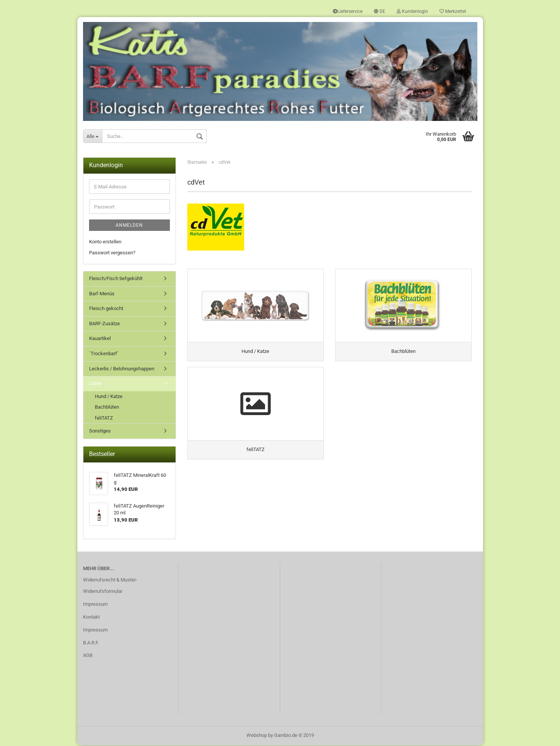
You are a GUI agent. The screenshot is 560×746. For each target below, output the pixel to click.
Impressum (95, 605)
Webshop (257, 736)
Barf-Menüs (102, 294)
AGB (88, 656)
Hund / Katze (109, 397)
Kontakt (91, 618)
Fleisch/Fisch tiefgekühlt (116, 279)
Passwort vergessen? (112, 253)
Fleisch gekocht (106, 309)
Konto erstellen (105, 242)
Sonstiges (100, 432)
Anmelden (129, 226)
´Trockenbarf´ (104, 354)
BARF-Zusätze (104, 324)
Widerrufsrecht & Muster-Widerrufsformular (110, 586)
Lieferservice (348, 11)
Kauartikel (100, 339)
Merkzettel (453, 11)
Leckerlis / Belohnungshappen (122, 369)
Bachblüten (107, 408)
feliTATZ (104, 419)
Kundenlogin (412, 11)
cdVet (95, 384)
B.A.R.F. (91, 643)
